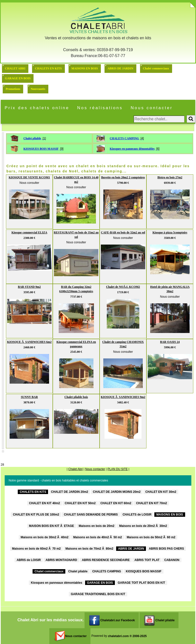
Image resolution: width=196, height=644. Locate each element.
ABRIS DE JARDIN (120, 68)
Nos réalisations (100, 108)
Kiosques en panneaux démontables (132, 149)
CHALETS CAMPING (124, 138)
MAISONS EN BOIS (85, 68)
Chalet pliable (32, 138)
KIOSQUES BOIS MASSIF (41, 149)
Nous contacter (152, 108)
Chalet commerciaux (156, 68)
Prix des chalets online (37, 108)
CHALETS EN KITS (48, 68)
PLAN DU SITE (118, 469)
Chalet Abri (76, 469)
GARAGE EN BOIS (18, 78)
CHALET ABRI (15, 68)
